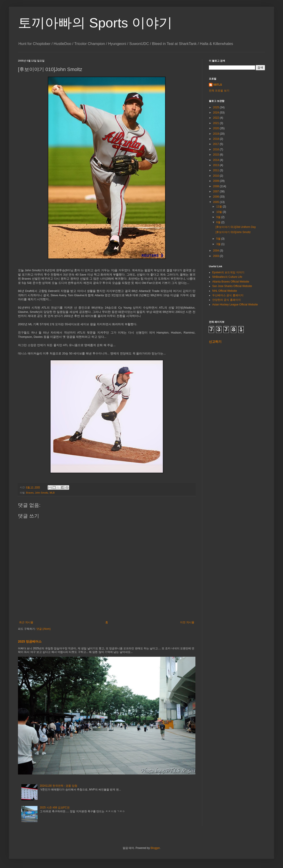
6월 (219, 222)
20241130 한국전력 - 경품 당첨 (59, 786)
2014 (217, 160)
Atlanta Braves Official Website (231, 282)
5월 (219, 239)
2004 (217, 251)
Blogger (155, 848)
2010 (217, 176)
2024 (217, 113)
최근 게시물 (26, 622)
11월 (220, 207)
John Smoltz (42, 493)
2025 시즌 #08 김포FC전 (55, 808)
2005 (217, 202)
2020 (217, 128)
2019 (217, 134)
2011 (217, 170)
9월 (219, 217)
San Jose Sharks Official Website (232, 286)
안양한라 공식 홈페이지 (227, 300)
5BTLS (218, 85)
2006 (217, 197)
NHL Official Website (225, 291)
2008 (217, 186)
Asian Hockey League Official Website (235, 305)
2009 (217, 181)
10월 (220, 212)
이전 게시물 (187, 622)
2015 (217, 155)
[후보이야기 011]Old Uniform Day (236, 227)
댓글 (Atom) (43, 629)
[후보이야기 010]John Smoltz (233, 232)
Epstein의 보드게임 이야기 (228, 272)
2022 (217, 118)
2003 (217, 256)
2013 (217, 165)
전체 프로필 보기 (219, 91)
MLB (52, 493)
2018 (217, 139)
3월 (219, 244)
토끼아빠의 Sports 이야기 (95, 23)
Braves (30, 493)
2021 (217, 123)
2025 (217, 107)
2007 (217, 191)
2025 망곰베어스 (30, 641)
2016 (217, 149)
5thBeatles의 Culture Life (227, 277)
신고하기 (215, 342)
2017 (217, 144)
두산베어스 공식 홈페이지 (228, 295)
